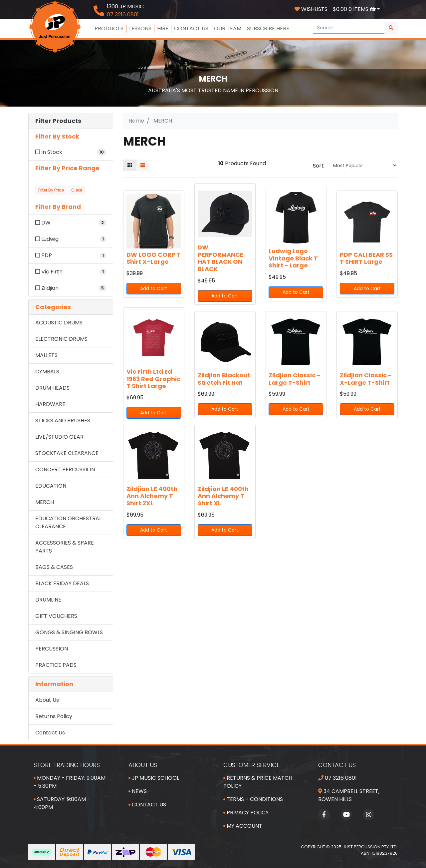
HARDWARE (50, 404)
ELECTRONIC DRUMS (61, 339)
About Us (47, 700)
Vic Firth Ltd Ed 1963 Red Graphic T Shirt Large (153, 379)
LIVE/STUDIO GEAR (59, 437)
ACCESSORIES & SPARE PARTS (65, 547)
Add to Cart (154, 288)
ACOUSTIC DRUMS (59, 323)
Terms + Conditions (253, 799)
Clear (77, 190)
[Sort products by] (363, 165)
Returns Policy (54, 716)
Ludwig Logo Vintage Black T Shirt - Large (293, 258)
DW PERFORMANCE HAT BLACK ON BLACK (220, 258)
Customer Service (251, 765)
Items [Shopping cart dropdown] (355, 9)
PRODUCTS (109, 28)
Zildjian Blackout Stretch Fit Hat (224, 379)
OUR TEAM (228, 28)
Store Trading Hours (67, 765)
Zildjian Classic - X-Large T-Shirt (366, 379)
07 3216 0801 (337, 778)
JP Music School (154, 778)
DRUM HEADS (52, 388)
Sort (318, 166)
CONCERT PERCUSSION (65, 469)
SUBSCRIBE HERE (268, 28)
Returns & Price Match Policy (258, 782)
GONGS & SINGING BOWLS (69, 632)
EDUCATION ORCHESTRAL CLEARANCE (68, 522)
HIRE (163, 28)
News (138, 791)
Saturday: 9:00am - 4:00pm (62, 803)
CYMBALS (47, 372)
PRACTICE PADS (56, 665)
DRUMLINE (48, 600)
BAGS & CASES (54, 567)
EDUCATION (51, 486)
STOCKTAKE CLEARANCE (67, 453)
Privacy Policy (246, 813)
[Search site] (391, 28)
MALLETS (46, 355)
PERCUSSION (52, 649)
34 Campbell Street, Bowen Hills (349, 795)
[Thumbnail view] (130, 165)
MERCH (45, 502)
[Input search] (349, 28)
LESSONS (140, 28)
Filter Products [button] (58, 121)
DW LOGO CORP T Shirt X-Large (154, 258)
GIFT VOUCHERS (56, 616)
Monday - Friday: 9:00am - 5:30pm (70, 782)
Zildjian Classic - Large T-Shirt (295, 379)
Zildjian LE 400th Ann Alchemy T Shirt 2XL (152, 496)
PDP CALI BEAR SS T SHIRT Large (366, 258)
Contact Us (50, 733)
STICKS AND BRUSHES (63, 421)
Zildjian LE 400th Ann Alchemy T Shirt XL (223, 496)
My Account (243, 826)
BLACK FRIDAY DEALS (62, 583)
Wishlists (311, 9)
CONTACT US (191, 28)
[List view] (143, 165)
